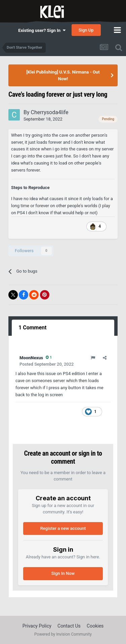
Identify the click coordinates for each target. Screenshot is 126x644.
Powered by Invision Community (63, 634)
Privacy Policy (37, 626)
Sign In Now (63, 573)
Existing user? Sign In (42, 30)
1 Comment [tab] (32, 328)
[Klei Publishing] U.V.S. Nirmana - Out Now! (63, 75)
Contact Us (69, 626)
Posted (47, 364)
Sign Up (86, 30)
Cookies (95, 626)
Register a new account (63, 528)
